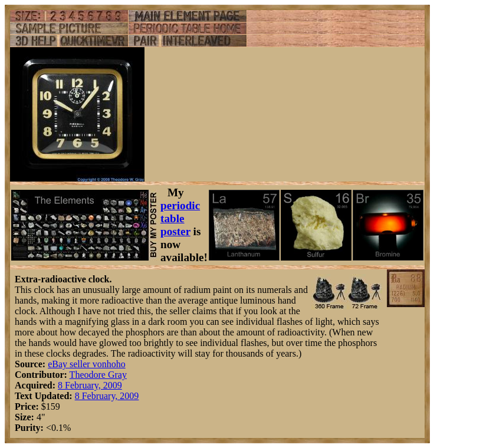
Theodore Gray (98, 375)
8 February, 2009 (90, 385)
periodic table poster (180, 218)
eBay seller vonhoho (87, 364)
